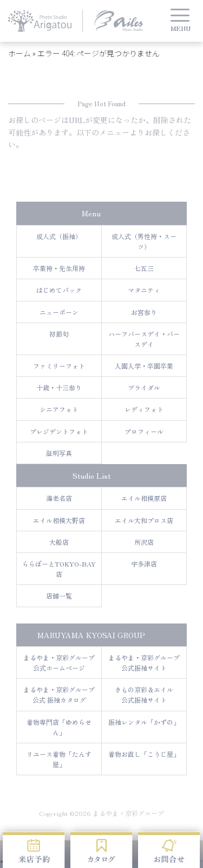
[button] (180, 22)
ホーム (19, 53)
